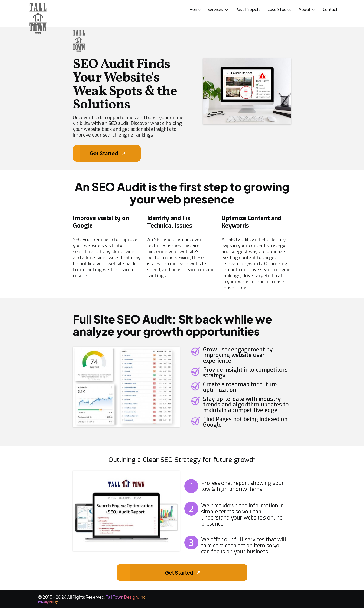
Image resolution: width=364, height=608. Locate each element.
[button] (218, 9)
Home (195, 10)
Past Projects (248, 10)
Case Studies (280, 10)
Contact (330, 10)
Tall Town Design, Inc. (127, 597)
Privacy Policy (48, 602)
